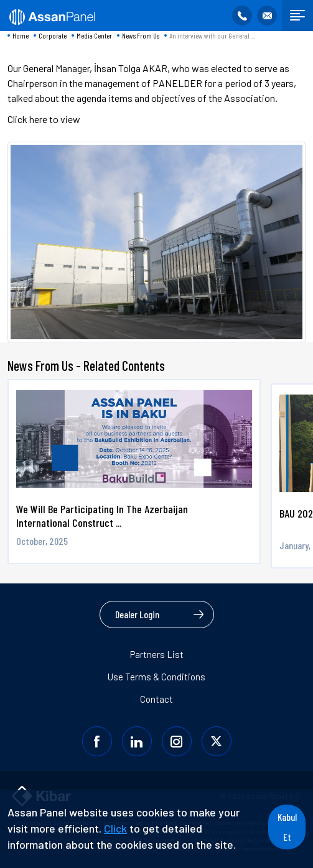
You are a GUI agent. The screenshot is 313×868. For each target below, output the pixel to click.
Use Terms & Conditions (156, 677)
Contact (156, 699)
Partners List (157, 654)
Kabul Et (287, 827)
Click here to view (44, 119)
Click (115, 828)
